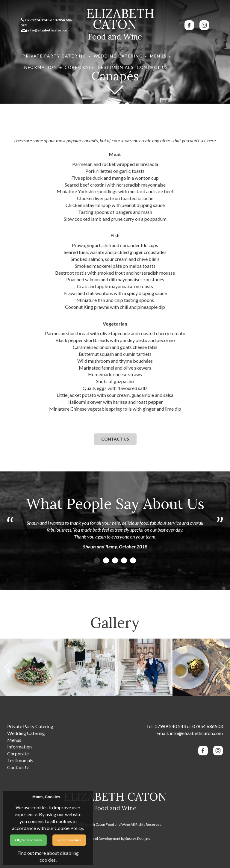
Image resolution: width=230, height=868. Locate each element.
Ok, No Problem (28, 840)
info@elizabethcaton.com (196, 733)
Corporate (165, 53)
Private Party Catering (44, 53)
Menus (115, 53)
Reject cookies (69, 840)
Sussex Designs (138, 838)
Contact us (115, 439)
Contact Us (33, 60)
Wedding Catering (87, 53)
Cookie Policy (69, 828)
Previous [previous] (7, 667)
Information (139, 53)
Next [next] (223, 667)
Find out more (32, 853)
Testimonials (190, 53)
